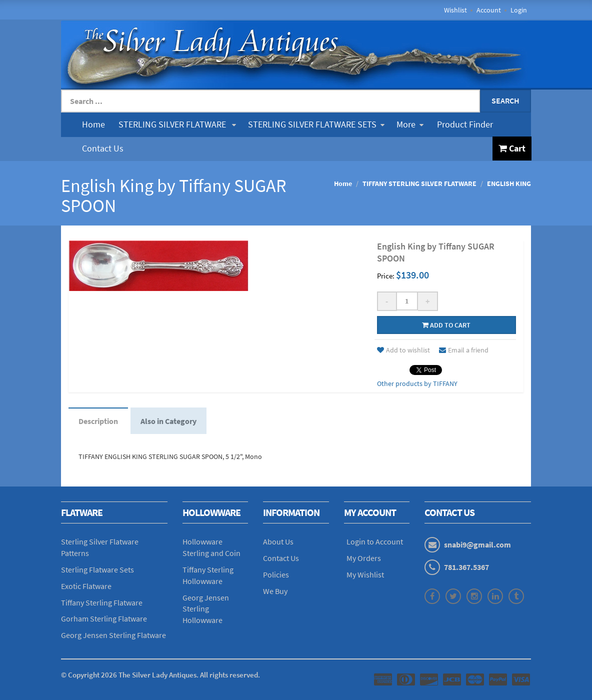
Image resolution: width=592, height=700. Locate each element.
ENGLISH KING (509, 183)
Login (519, 10)
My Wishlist (365, 574)
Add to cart (446, 325)
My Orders (364, 558)
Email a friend (464, 350)
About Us (278, 541)
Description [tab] (98, 421)
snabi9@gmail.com (477, 544)
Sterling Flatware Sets (97, 569)
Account (489, 10)
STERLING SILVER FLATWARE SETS (316, 124)
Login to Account (375, 541)
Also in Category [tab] (168, 421)
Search (505, 100)
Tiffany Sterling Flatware (102, 602)
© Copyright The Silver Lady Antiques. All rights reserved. (160, 675)
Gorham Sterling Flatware (104, 618)
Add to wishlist (403, 350)
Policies (276, 574)
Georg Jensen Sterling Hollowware (206, 609)
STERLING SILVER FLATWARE (177, 124)
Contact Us (103, 148)
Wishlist (455, 10)
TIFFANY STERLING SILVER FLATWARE (419, 183)
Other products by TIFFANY (417, 383)
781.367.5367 (466, 567)
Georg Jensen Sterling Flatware (113, 635)
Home (93, 124)
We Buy (275, 591)
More (410, 124)
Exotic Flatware (86, 586)
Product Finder (465, 124)
